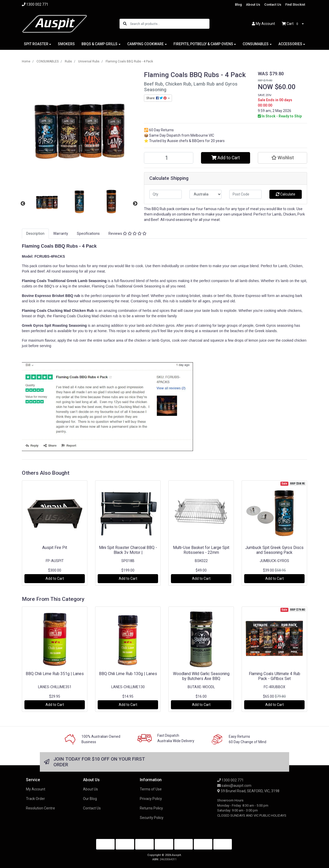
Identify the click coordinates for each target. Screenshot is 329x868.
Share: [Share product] (157, 98)
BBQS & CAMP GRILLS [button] (99, 44)
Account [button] (263, 24)
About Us (253, 4)
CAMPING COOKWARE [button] (145, 44)
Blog (238, 4)
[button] (282, 158)
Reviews (127, 234)
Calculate (286, 194)
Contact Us (273, 4)
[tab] (35, 234)
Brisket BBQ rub (66, 296)
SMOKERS (66, 44)
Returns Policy (151, 808)
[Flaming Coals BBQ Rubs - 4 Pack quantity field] (169, 158)
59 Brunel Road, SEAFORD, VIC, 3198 (248, 791)
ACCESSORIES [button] (290, 44)
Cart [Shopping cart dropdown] (291, 24)
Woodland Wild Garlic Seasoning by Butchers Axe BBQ (201, 676)
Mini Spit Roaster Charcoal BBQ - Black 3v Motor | (128, 550)
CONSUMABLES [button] (256, 44)
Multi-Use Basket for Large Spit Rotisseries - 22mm (201, 550)
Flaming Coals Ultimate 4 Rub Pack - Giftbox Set (275, 676)
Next (135, 204)
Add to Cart (226, 158)
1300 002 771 (230, 780)
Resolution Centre (40, 808)
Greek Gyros (33, 325)
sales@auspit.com (234, 786)
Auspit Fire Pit (55, 548)
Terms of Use (151, 789)
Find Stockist (295, 4)
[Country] (206, 194)
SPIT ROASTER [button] (36, 44)
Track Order (35, 799)
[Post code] (245, 194)
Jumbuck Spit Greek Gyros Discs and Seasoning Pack (274, 550)
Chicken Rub (83, 311)
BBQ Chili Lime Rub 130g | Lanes (128, 674)
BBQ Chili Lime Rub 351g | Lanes (55, 674)
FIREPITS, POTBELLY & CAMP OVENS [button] (203, 44)
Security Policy (152, 818)
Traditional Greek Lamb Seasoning (77, 281)
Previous (23, 204)
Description (35, 234)
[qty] (166, 194)
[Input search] (170, 24)
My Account (36, 789)
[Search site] (125, 24)
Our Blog (90, 799)
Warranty (61, 234)
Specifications (88, 234)
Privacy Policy (151, 799)
